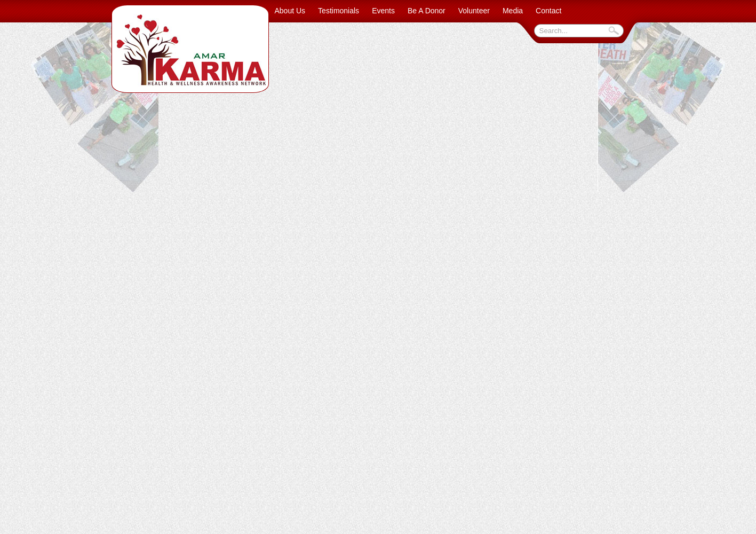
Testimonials (339, 11)
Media (513, 11)
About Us (290, 11)
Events (383, 11)
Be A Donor (427, 11)
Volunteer (474, 11)
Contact (548, 11)
